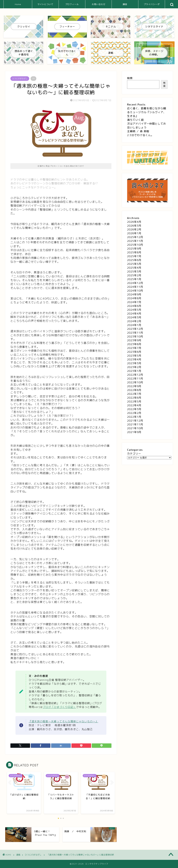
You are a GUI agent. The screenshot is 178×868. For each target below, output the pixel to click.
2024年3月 (134, 317)
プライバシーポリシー (152, 6)
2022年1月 (134, 417)
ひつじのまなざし (20, 79)
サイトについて (45, 4)
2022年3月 (134, 409)
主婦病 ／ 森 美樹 (138, 131)
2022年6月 (134, 398)
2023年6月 (134, 352)
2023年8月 (134, 344)
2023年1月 (134, 371)
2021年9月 (134, 432)
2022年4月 (134, 405)
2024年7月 (134, 302)
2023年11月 (135, 333)
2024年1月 (134, 325)
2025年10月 (135, 245)
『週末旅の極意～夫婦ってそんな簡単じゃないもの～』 (63, 721)
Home (18, 4)
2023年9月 (134, 340)
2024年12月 (135, 283)
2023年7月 (134, 348)
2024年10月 (135, 291)
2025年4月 (134, 268)
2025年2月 (134, 275)
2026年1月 (134, 233)
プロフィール (72, 4)
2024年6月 (134, 306)
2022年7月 (134, 394)
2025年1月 (134, 279)
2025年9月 (134, 249)
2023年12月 (135, 329)
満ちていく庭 (135, 120)
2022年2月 (134, 413)
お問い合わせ (99, 4)
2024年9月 (134, 294)
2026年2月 (134, 229)
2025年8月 (134, 252)
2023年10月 (135, 337)
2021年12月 (135, 421)
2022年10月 (135, 382)
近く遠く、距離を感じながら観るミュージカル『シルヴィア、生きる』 (147, 112)
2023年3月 (134, 363)
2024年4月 (134, 314)
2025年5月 (134, 264)
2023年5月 (134, 356)
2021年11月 (135, 424)
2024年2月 (134, 321)
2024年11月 (135, 287)
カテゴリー (134, 454)
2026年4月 (134, 222)
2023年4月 (134, 359)
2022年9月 (134, 386)
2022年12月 (135, 375)
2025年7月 (134, 256)
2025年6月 (134, 260)
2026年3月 (134, 226)
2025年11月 (135, 241)
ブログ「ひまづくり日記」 (59, 707)
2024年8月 (134, 298)
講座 (125, 4)
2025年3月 (134, 272)
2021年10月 (135, 428)
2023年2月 (134, 367)
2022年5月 (134, 402)
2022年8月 (134, 390)
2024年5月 (134, 310)
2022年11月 (135, 379)
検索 (130, 78)
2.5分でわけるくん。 (140, 135)
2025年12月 (135, 237)
